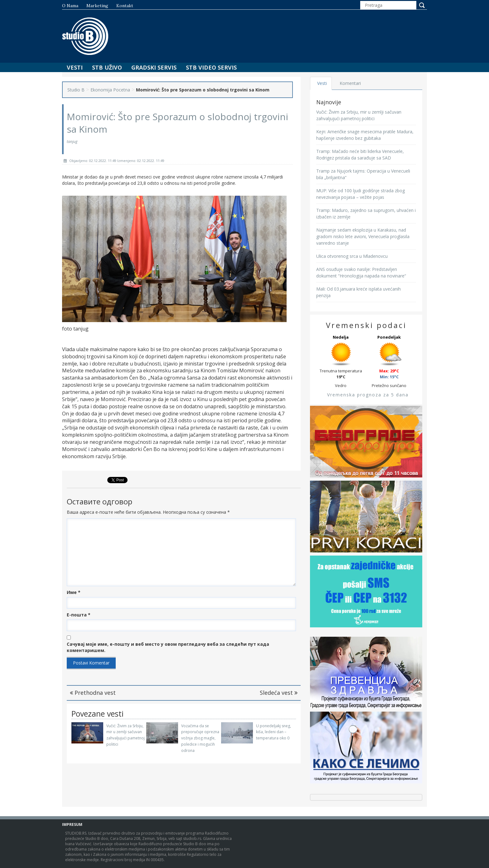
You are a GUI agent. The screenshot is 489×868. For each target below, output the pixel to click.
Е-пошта (79, 615)
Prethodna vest (93, 693)
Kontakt (125, 6)
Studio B (76, 90)
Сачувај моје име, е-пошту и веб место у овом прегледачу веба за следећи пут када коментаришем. (168, 647)
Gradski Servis (154, 67)
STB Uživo (107, 67)
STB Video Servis (211, 67)
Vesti (75, 67)
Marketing (97, 6)
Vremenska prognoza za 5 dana (368, 395)
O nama (70, 6)
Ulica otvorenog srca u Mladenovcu (352, 256)
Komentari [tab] (351, 83)
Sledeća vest (279, 693)
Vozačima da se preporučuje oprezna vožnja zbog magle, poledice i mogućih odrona (200, 738)
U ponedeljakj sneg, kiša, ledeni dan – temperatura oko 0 (274, 732)
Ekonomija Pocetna (110, 90)
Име (74, 592)
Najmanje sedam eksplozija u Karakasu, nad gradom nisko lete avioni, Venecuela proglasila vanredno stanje (363, 236)
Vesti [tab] (322, 83)
